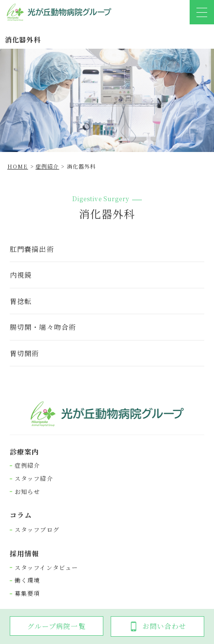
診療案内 (24, 452)
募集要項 (27, 593)
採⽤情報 (24, 554)
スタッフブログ (37, 530)
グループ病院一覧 (57, 626)
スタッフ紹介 (34, 478)
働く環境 (27, 580)
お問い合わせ (158, 626)
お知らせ (27, 492)
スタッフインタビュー (46, 568)
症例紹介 (27, 465)
